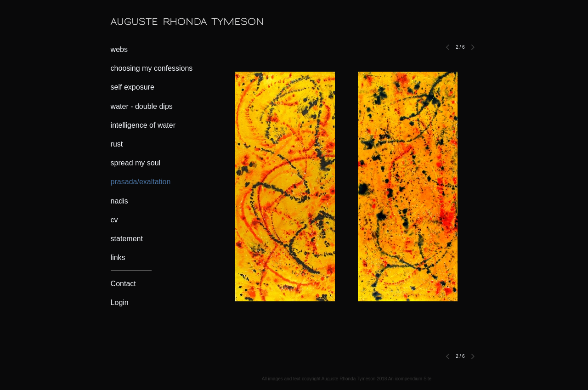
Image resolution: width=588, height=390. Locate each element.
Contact (123, 284)
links (118, 257)
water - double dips (142, 106)
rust (117, 144)
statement (127, 239)
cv (114, 220)
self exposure (133, 87)
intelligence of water (143, 125)
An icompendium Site (410, 379)
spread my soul (136, 163)
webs (119, 49)
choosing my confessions (152, 68)
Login (120, 302)
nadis (119, 201)
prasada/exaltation (141, 182)
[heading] (134, 22)
